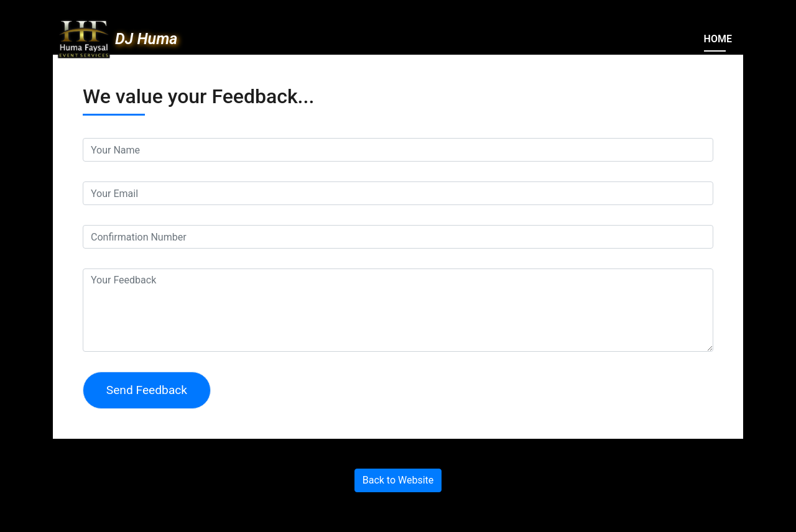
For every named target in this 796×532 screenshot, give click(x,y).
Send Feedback (147, 390)
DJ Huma (146, 39)
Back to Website (398, 480)
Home (718, 39)
